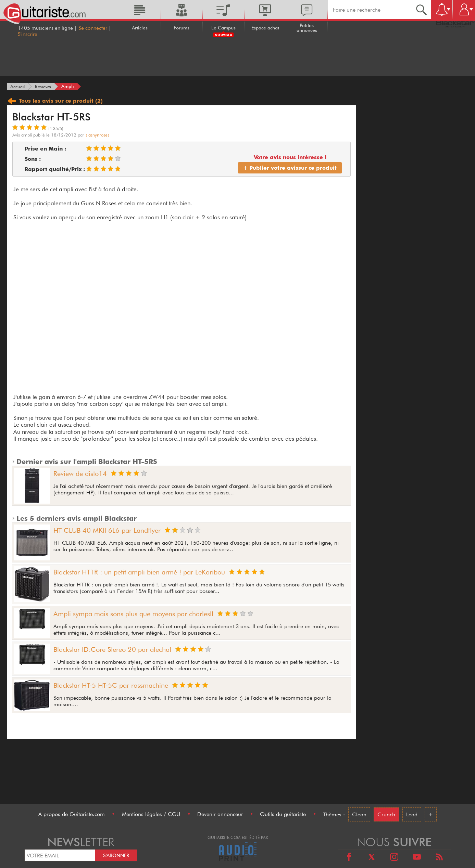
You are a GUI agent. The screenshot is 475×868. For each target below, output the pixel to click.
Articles (140, 28)
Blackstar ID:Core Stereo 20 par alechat (112, 649)
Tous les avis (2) (55, 101)
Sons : (33, 159)
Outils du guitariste (283, 814)
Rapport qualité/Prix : (55, 169)
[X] (372, 858)
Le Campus (223, 28)
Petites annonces (307, 28)
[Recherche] (421, 10)
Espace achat (265, 28)
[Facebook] (349, 858)
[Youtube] (417, 858)
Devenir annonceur (220, 814)
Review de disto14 (80, 474)
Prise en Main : (45, 149)
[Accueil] (17, 87)
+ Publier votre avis (290, 168)
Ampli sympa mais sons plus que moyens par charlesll (133, 614)
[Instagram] (394, 858)
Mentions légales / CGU (151, 814)
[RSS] (439, 858)
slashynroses (97, 135)
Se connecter (93, 28)
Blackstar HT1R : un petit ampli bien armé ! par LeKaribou (139, 572)
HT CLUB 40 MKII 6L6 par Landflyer (107, 530)
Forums (182, 28)
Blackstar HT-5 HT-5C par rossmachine (111, 685)
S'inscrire (28, 34)
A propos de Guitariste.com (72, 814)
